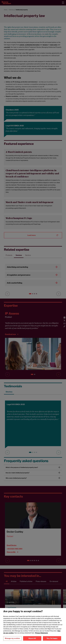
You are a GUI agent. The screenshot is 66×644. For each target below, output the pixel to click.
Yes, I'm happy (52, 640)
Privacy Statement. (42, 635)
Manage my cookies (12, 640)
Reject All (32, 640)
